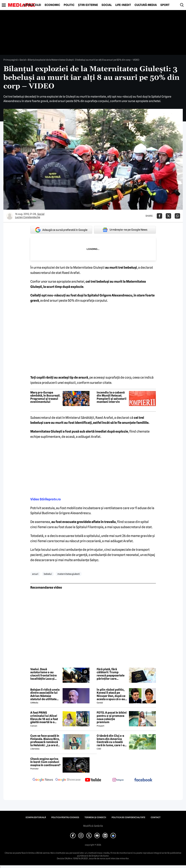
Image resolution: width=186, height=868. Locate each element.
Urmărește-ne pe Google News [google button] (125, 230)
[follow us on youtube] (93, 780)
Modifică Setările (93, 826)
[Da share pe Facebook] (159, 216)
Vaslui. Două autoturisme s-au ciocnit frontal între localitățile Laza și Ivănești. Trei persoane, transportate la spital (45, 674)
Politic (69, 5)
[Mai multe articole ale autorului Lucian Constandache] (10, 216)
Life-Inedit (123, 5)
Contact (156, 817)
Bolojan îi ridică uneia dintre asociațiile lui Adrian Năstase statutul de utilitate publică (45, 694)
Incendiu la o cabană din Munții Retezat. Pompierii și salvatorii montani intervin (112, 397)
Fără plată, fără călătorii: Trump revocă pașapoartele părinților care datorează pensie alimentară (111, 674)
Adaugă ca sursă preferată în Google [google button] (61, 230)
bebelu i (48, 574)
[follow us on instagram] (118, 780)
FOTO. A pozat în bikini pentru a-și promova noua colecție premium (112, 717)
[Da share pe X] (168, 216)
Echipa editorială (36, 817)
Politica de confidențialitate (128, 817)
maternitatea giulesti (69, 574)
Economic (52, 5)
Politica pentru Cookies (65, 817)
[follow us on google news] (43, 780)
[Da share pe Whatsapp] (177, 216)
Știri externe (88, 5)
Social (107, 5)
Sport (165, 5)
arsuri (35, 574)
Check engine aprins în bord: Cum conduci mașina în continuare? (45, 762)
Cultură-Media (146, 5)
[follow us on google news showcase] (68, 780)
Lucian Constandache (28, 217)
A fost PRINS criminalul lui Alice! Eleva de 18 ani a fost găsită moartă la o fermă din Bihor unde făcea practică (45, 717)
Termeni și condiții (95, 817)
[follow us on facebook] (143, 780)
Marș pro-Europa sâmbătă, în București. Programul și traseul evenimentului (45, 397)
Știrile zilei (32, 5)
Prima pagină (10, 60)
